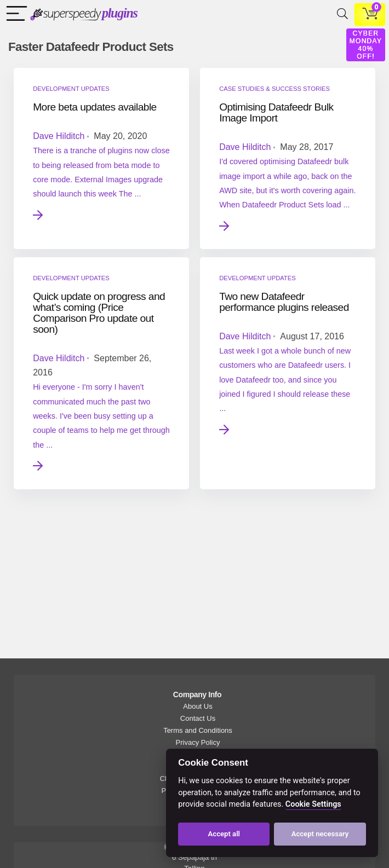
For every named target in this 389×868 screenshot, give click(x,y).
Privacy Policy (198, 742)
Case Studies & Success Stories (274, 89)
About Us (198, 706)
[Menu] (14, 15)
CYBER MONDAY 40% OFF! (366, 45)
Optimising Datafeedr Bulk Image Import (276, 112)
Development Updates (71, 89)
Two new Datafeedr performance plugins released (284, 302)
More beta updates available (95, 107)
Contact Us (198, 718)
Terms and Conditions (198, 730)
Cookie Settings (313, 804)
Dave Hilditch (59, 136)
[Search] (340, 15)
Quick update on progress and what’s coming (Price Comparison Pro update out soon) (99, 313)
